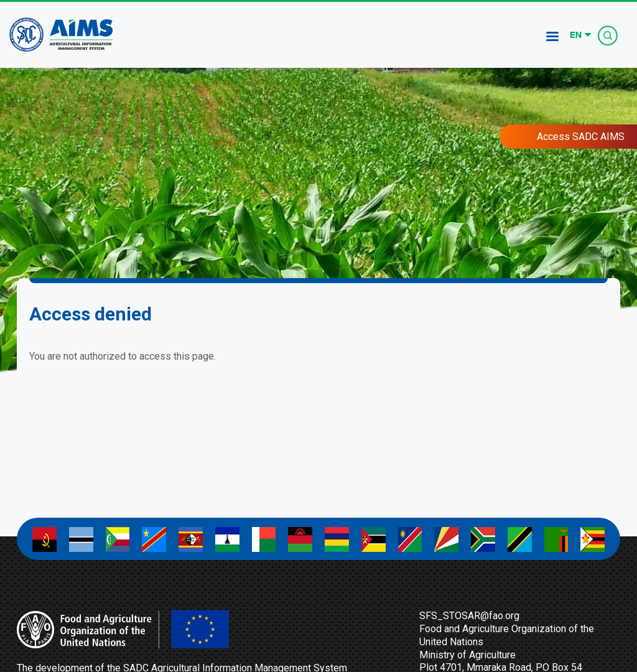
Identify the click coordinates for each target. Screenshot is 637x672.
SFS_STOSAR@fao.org (469, 616)
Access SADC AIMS (581, 137)
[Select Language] (580, 35)
